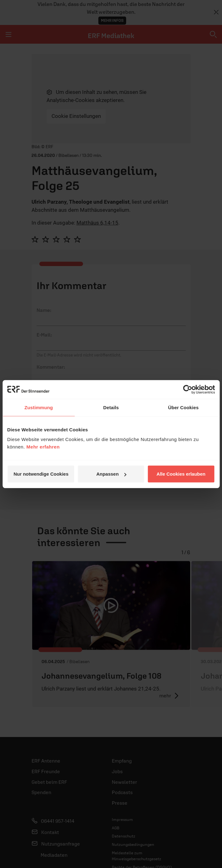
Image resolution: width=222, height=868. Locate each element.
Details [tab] (111, 407)
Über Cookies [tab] (183, 407)
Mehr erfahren (43, 447)
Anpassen (111, 474)
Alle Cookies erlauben (181, 474)
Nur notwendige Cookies (41, 474)
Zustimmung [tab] (39, 407)
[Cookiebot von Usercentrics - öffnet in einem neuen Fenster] (187, 389)
